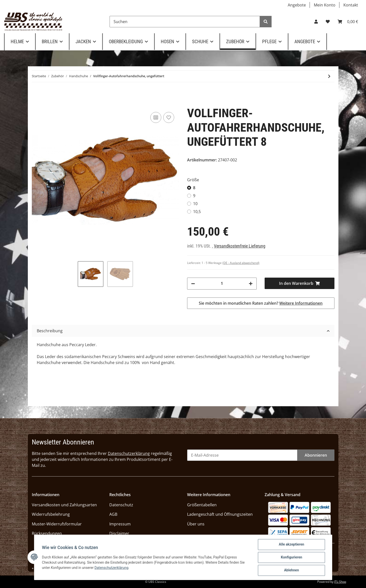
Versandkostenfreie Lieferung (240, 246)
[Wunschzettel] (328, 22)
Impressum (120, 524)
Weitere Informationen (301, 303)
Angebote (297, 5)
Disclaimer (119, 533)
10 (195, 204)
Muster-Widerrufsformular (57, 524)
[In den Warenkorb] (300, 283)
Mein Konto (325, 5)
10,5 (197, 212)
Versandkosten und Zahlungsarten (64, 505)
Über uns (196, 524)
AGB (113, 514)
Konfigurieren (291, 557)
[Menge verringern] (193, 284)
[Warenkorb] (348, 22)
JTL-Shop (340, 582)
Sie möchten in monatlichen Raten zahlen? (261, 303)
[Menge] (222, 284)
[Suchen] (185, 22)
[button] (316, 22)
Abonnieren (316, 455)
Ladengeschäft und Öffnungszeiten (220, 514)
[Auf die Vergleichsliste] (156, 117)
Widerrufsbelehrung (51, 514)
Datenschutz (121, 505)
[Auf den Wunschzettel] (169, 117)
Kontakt (351, 5)
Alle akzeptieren (291, 545)
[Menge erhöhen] (251, 284)
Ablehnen (291, 570)
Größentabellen (202, 505)
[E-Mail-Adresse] (242, 455)
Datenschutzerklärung (129, 453)
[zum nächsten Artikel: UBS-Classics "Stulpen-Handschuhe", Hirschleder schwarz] (329, 76)
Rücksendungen (47, 533)
